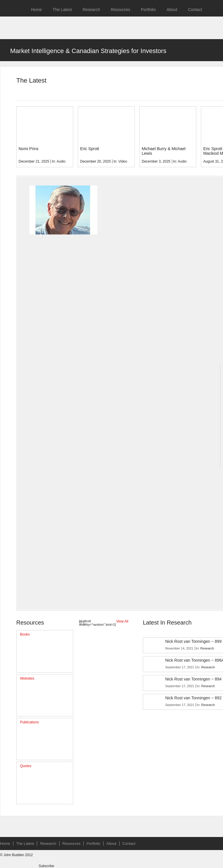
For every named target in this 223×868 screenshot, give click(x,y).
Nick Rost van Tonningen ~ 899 (193, 641)
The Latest (62, 10)
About (172, 10)
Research (91, 10)
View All (122, 621)
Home (36, 10)
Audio (61, 161)
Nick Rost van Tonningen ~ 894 (193, 679)
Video (123, 161)
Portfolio (148, 10)
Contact (195, 10)
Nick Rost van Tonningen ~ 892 (193, 698)
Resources (120, 10)
